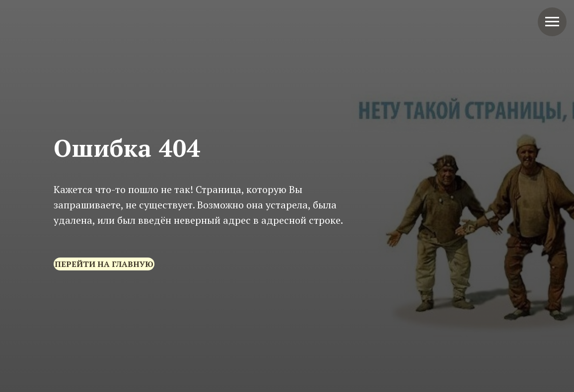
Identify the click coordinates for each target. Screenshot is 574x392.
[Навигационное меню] (552, 22)
